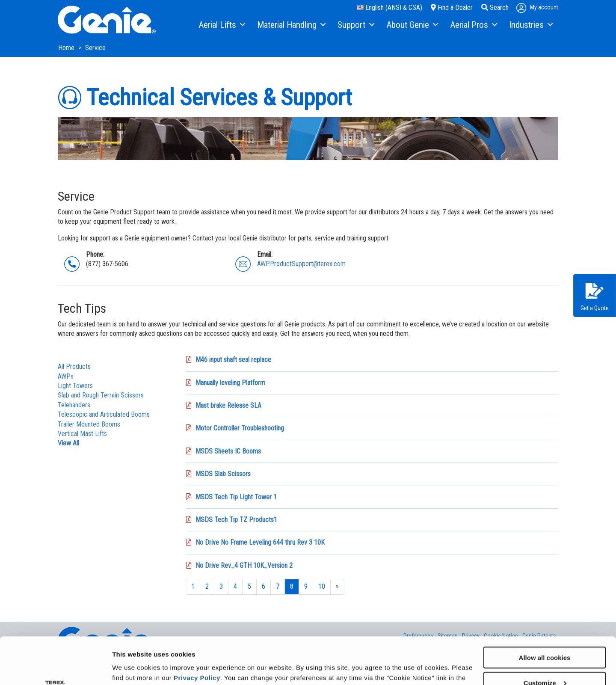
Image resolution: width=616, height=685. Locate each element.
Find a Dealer (452, 7)
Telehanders (74, 405)
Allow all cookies (545, 613)
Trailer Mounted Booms (89, 424)
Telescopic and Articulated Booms (104, 414)
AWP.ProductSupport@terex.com (301, 264)
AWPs (66, 376)
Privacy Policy (197, 633)
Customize (545, 639)
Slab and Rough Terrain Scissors (101, 395)
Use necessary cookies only (545, 664)
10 (322, 586)
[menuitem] (221, 25)
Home (67, 48)
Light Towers (75, 386)
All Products (74, 366)
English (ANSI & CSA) (389, 7)
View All (68, 443)
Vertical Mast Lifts (82, 434)
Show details (132, 668)
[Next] (337, 587)
